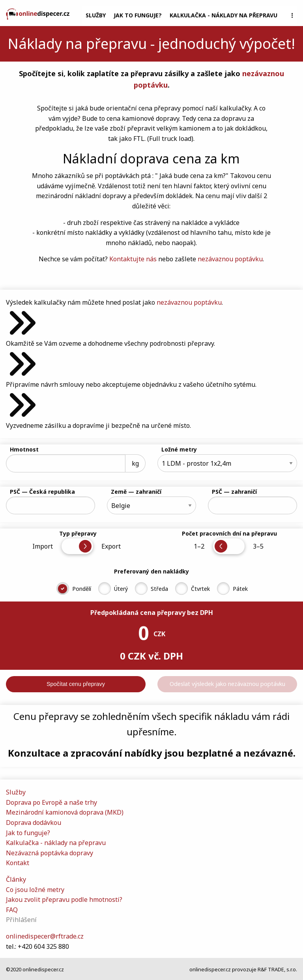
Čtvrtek (200, 589)
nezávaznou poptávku (230, 259)
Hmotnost (24, 449)
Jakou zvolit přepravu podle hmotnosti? (64, 899)
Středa (159, 589)
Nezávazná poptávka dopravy (50, 853)
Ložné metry (179, 449)
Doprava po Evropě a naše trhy (51, 802)
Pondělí (82, 589)
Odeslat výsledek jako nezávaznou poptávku (227, 684)
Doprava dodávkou (34, 823)
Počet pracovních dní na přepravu (229, 533)
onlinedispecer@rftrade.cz (45, 936)
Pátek (240, 589)
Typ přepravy (78, 533)
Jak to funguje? (138, 15)
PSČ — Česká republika (42, 492)
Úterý (121, 589)
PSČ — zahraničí (234, 492)
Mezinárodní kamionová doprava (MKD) (65, 812)
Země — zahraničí (136, 492)
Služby (96, 15)
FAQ (12, 910)
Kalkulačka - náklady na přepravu (224, 15)
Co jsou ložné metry (35, 890)
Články (16, 879)
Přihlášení (21, 920)
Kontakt (18, 863)
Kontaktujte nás (133, 259)
